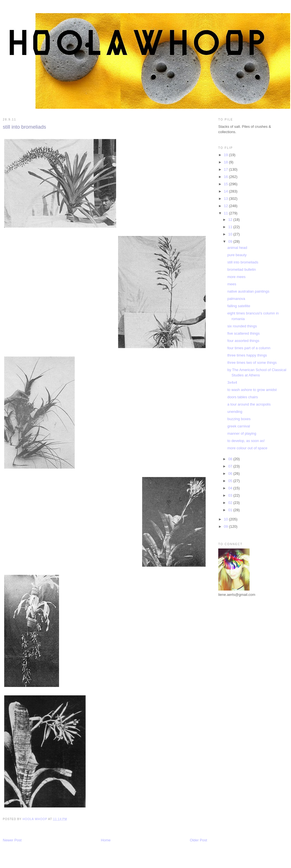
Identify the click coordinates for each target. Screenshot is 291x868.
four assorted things (243, 341)
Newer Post (12, 840)
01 (231, 510)
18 (226, 162)
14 (226, 191)
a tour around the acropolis (249, 404)
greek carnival (239, 426)
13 (226, 199)
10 (231, 234)
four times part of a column (249, 348)
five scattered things (243, 333)
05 (231, 481)
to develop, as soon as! (246, 441)
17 (226, 169)
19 (226, 155)
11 (226, 213)
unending (235, 412)
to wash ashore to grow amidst (252, 390)
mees (232, 284)
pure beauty (237, 255)
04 (231, 488)
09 (231, 241)
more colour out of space (247, 448)
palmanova (236, 299)
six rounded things (242, 326)
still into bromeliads (243, 262)
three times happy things (247, 355)
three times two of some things (252, 363)
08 (231, 459)
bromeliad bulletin (241, 269)
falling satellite (239, 306)
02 (231, 503)
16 (226, 177)
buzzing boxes (239, 419)
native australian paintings (248, 291)
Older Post (199, 840)
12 (226, 206)
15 (226, 184)
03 (231, 495)
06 (231, 474)
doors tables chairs (242, 397)
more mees (236, 277)
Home (106, 840)
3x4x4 (232, 382)
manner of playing (242, 433)
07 (231, 466)
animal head (237, 248)
